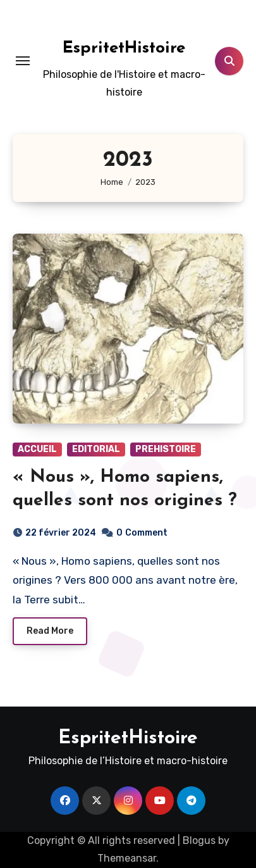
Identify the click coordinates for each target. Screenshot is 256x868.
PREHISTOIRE (166, 449)
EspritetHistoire (124, 48)
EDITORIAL (96, 449)
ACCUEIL (37, 449)
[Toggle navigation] (23, 61)
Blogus (199, 840)
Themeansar (127, 858)
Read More (50, 631)
